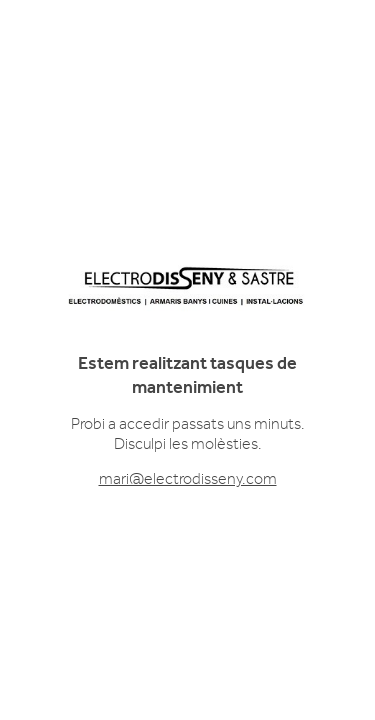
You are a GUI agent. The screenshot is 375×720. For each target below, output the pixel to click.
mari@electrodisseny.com (188, 479)
